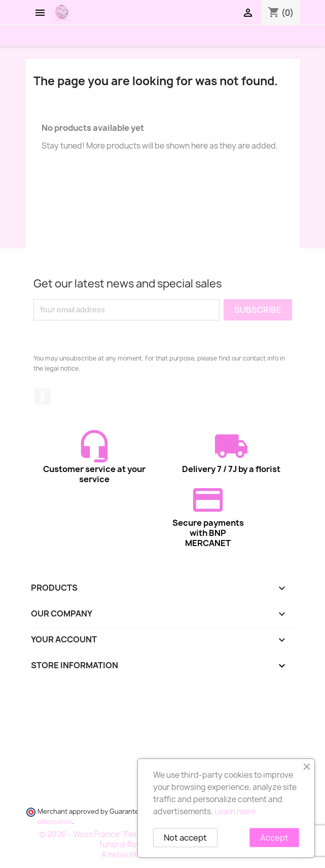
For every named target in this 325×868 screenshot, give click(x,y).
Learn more (235, 811)
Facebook (43, 396)
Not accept (185, 838)
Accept (274, 838)
